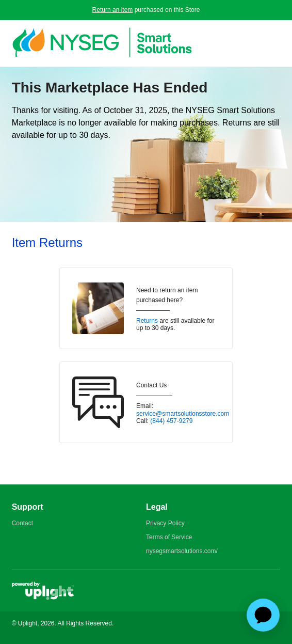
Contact (22, 523)
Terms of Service (169, 537)
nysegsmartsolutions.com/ (182, 551)
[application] (263, 615)
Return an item (113, 10)
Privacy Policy (165, 523)
